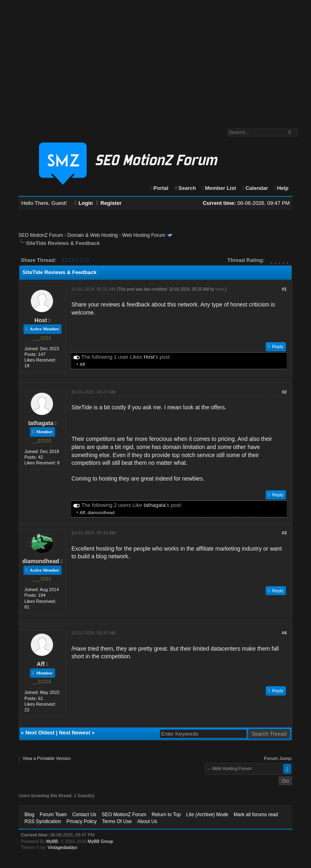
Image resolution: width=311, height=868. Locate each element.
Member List (219, 188)
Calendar (255, 188)
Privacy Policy (82, 821)
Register (109, 203)
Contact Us (84, 815)
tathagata (40, 423)
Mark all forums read (256, 815)
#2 (284, 392)
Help (281, 188)
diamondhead (101, 513)
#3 (284, 533)
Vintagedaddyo (63, 847)
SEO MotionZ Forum (41, 235)
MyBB (52, 841)
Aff (82, 364)
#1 (284, 289)
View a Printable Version (47, 758)
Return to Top (166, 815)
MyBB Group (100, 841)
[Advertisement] (155, 60)
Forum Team (53, 815)
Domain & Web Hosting (93, 235)
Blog (30, 815)
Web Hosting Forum (143, 235)
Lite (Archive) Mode (207, 815)
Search (185, 188)
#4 (284, 633)
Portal (159, 188)
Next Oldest (40, 733)
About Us (147, 821)
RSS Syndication (43, 821)
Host (41, 320)
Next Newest (75, 733)
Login (84, 203)
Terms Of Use (117, 821)
